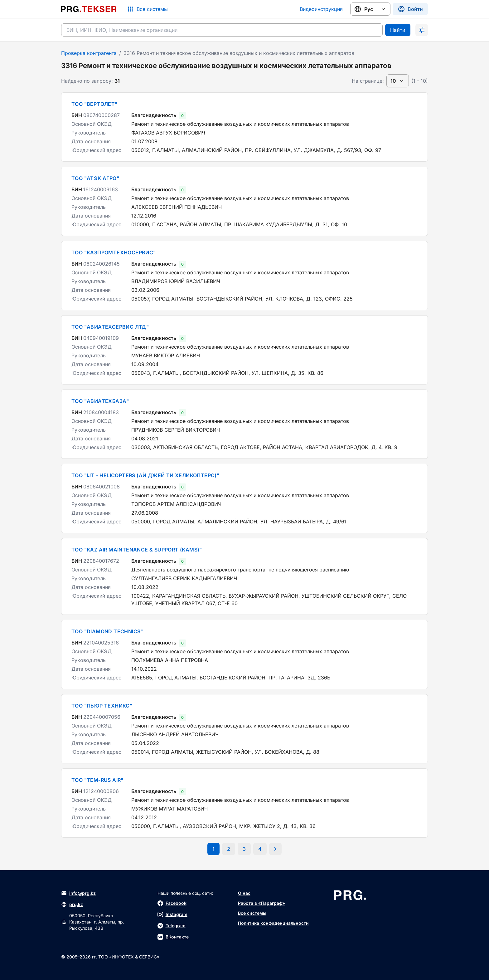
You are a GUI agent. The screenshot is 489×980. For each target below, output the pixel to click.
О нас (244, 893)
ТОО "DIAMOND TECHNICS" (107, 631)
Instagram (172, 914)
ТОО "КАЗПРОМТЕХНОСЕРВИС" (114, 252)
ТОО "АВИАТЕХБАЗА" (100, 401)
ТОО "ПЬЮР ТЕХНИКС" (102, 706)
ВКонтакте (173, 937)
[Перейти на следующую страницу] (275, 849)
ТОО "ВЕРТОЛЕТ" (94, 104)
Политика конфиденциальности (273, 923)
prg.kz (72, 904)
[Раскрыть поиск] (422, 30)
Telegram (172, 926)
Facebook (172, 903)
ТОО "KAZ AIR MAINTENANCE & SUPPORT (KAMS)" (137, 550)
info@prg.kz (78, 893)
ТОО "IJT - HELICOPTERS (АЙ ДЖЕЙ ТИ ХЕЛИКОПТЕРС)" (145, 475)
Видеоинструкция (321, 9)
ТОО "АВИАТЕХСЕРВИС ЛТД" (110, 327)
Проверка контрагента (89, 53)
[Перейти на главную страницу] (89, 9)
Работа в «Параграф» (261, 903)
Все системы (252, 913)
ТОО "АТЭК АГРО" (95, 178)
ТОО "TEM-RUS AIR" (97, 780)
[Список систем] (147, 9)
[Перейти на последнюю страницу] (260, 849)
